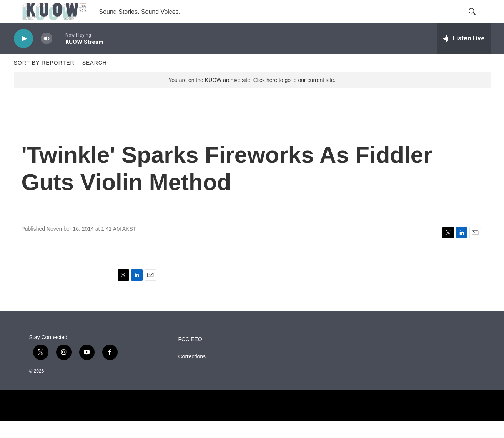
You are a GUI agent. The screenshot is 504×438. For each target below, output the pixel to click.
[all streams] (464, 56)
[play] (23, 56)
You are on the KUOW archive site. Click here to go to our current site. (252, 97)
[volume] (47, 56)
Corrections (192, 374)
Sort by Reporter (44, 80)
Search (95, 80)
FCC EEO (190, 357)
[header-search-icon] (478, 20)
